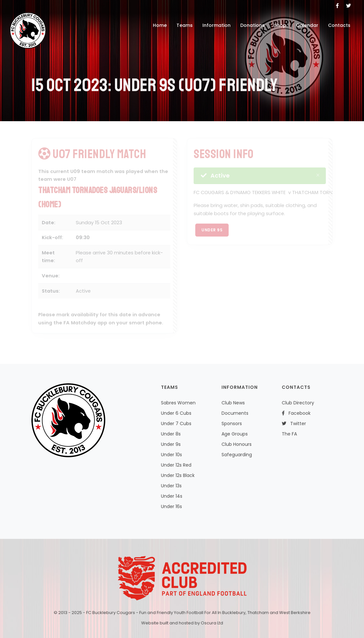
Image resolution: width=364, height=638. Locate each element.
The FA (289, 434)
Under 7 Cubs (176, 423)
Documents (235, 413)
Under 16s (171, 506)
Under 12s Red (176, 465)
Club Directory (298, 403)
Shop (280, 25)
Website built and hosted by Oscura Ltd (182, 623)
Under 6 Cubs (176, 413)
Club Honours (237, 444)
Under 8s (171, 434)
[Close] (318, 175)
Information (216, 25)
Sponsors (232, 423)
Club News (233, 403)
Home (160, 25)
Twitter (294, 423)
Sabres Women (178, 403)
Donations (252, 25)
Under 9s (212, 230)
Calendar (307, 25)
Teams (185, 25)
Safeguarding (237, 455)
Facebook (296, 413)
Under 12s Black (178, 475)
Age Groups (235, 434)
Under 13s (171, 486)
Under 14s (172, 496)
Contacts (339, 25)
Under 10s (171, 455)
